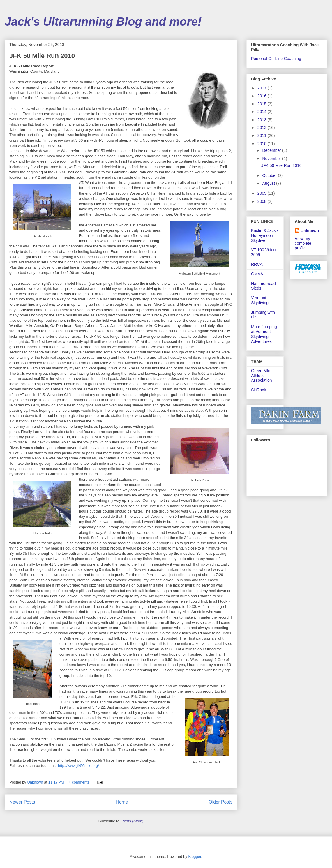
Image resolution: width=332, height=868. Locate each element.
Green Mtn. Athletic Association (262, 376)
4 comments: (80, 782)
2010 (263, 144)
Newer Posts (22, 802)
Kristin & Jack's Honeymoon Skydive (265, 235)
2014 (263, 112)
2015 (263, 104)
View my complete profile (303, 243)
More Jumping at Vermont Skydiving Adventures (264, 334)
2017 (263, 88)
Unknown (310, 231)
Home (122, 802)
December (272, 150)
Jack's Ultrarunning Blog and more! (103, 22)
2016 (263, 96)
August (269, 183)
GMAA (257, 274)
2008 (263, 201)
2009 (263, 193)
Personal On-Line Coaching (276, 59)
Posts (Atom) (132, 821)
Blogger (195, 856)
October (270, 175)
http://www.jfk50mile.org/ (78, 766)
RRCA (257, 264)
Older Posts (221, 802)
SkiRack (258, 390)
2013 (263, 120)
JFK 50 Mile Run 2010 (42, 56)
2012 (263, 128)
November (272, 159)
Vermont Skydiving (260, 300)
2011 (263, 135)
